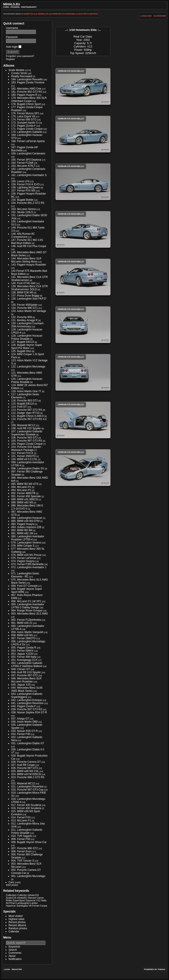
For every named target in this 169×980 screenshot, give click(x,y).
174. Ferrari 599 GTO (24, 120)
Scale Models (39, 14)
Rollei (9, 900)
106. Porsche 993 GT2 (25, 438)
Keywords (14, 947)
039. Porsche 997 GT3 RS (27, 709)
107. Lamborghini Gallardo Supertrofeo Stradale (27, 433)
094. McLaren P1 (21, 487)
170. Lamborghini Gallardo (27, 132)
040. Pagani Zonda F (24, 706)
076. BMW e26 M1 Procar (26, 555)
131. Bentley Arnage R (24, 320)
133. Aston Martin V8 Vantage (29, 311)
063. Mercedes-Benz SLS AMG (30, 614)
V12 (39, 900)
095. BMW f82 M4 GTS (25, 484)
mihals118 (33, 895)
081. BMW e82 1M (22, 533)
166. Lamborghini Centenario (28, 154)
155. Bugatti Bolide (22, 200)
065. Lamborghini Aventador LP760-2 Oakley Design (28, 606)
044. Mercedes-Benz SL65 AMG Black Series (27, 689)
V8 (30, 906)
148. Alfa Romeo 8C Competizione (23, 235)
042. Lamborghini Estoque (27, 700)
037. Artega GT (20, 719)
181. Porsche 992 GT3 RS (27, 92)
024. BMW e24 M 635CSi (26, 774)
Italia (44, 900)
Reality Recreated (22, 76)
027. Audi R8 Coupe (23, 765)
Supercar (31, 900)
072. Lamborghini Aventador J (29, 567)
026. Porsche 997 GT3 (25, 768)
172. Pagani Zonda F (24, 126)
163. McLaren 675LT (23, 166)
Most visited (16, 916)
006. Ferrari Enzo (21, 851)
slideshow (160, 16)
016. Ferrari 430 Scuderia (26, 808)
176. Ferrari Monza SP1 (25, 113)
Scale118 (11, 898)
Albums (9, 66)
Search (13, 950)
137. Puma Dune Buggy (25, 296)
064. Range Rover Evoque (27, 611)
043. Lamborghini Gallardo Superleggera (27, 695)
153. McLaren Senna (23, 209)
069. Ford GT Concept (24, 586)
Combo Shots (19, 73)
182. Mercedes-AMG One (26, 89)
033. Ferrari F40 (21, 734)
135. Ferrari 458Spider (24, 305)
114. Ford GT (19, 407)
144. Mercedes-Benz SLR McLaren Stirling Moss (26, 260)
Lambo (34, 903)
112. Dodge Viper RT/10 (25, 413)
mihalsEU (22, 898)
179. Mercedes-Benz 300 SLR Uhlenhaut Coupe (29, 99)
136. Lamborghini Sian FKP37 (29, 299)
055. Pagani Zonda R (24, 648)
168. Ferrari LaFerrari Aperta (28, 141)
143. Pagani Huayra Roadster (29, 265)
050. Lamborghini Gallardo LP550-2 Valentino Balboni (27, 665)
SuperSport (19, 900)
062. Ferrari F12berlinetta (26, 620)
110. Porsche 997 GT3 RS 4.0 (29, 419)
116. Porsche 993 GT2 (25, 401)
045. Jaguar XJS (21, 685)
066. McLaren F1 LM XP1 (26, 601)
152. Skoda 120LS (22, 212)
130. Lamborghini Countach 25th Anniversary (27, 325)
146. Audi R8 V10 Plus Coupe (29, 246)
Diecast (32, 898)
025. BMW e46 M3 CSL (25, 771)
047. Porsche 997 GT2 (25, 675)
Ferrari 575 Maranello (83, 86)
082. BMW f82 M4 (22, 530)
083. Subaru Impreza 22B (26, 527)
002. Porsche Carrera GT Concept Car (26, 871)
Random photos (18, 928)
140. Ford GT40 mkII (23, 283)
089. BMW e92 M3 (22, 502)
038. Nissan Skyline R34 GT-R (29, 712)
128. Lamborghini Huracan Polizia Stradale (27, 337)
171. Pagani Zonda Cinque (27, 129)
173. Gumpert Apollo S (25, 123)
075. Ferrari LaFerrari (24, 558)
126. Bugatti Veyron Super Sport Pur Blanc (27, 347)
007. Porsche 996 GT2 (25, 848)
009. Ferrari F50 (21, 839)
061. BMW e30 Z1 (22, 623)
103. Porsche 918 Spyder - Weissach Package (27, 448)
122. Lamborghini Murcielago (28, 367)
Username (12, 28)
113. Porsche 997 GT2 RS (27, 410)
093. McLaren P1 (21, 490)
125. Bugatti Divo (21, 351)
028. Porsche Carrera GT (26, 762)
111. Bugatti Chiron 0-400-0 (27, 416)
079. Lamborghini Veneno (26, 543)
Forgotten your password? (20, 56)
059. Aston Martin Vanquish (27, 632)
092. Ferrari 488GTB (23, 493)
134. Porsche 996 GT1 (25, 308)
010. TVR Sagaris (22, 836)
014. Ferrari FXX (21, 817)
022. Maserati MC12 (23, 783)
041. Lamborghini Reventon (27, 703)
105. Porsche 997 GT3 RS (27, 441)
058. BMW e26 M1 (22, 635)
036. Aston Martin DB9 (24, 722)
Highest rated (16, 919)
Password (12, 37)
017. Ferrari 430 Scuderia (26, 805)
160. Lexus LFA (20, 181)
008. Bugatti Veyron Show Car (29, 842)
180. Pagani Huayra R (24, 95)
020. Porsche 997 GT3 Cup (27, 790)
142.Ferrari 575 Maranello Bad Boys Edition (73, 14)
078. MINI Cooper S (23, 546)
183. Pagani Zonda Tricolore (28, 82)
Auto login (14, 47)
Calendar (14, 931)
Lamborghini (23, 903)
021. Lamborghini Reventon (27, 787)
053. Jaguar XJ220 (22, 654)
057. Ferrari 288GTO (23, 638)
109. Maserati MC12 (23, 425)
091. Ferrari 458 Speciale (26, 496)
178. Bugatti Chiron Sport (26, 104)
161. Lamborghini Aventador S (29, 175)
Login (7, 969)
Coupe (44, 906)
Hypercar (11, 906)
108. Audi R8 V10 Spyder (26, 428)
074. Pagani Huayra (23, 561)
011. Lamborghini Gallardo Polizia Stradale (27, 831)
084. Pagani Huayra (23, 524)
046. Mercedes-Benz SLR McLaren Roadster (26, 680)
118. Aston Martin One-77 (26, 391)
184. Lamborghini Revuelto (27, 79)
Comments (15, 953)
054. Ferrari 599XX (22, 651)
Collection (11, 895)
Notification (15, 959)
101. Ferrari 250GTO (23, 456)
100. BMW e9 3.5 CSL (24, 459)
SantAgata (22, 906)
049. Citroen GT (21, 669)
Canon (40, 898)
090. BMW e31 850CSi (25, 499)
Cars (11, 882)
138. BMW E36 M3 (22, 292)
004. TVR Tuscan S (23, 861)
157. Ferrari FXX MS (23, 191)
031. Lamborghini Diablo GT (28, 743)
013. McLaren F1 (21, 821)
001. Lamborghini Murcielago (28, 876)
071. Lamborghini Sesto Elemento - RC (25, 575)
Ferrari (36, 906)
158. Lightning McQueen (26, 187)
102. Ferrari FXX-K (22, 453)
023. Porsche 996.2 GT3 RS (28, 777)
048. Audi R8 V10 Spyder (26, 672)
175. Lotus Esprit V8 (23, 116)
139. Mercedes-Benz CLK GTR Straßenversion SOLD (29, 288)
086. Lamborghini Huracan (27, 518)
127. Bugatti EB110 (23, 342)
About (12, 956)
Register (10, 59)
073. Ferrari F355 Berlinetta (27, 564)
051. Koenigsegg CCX (24, 660)
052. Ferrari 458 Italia (24, 657)
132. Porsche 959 (22, 317)
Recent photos (17, 922)
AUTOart (11, 903)
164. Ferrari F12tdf (22, 163)
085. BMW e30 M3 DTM (25, 521)
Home (26, 14)
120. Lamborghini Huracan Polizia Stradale (27, 380)
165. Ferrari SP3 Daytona (26, 160)
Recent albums (17, 925)
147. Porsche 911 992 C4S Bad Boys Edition (27, 242)
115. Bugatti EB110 (23, 404)
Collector (22, 895)
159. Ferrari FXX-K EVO (25, 184)
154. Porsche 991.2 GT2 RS (28, 203)
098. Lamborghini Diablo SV (28, 468)
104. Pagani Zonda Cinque (27, 444)
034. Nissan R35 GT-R (25, 731)
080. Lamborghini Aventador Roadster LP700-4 (28, 538)
